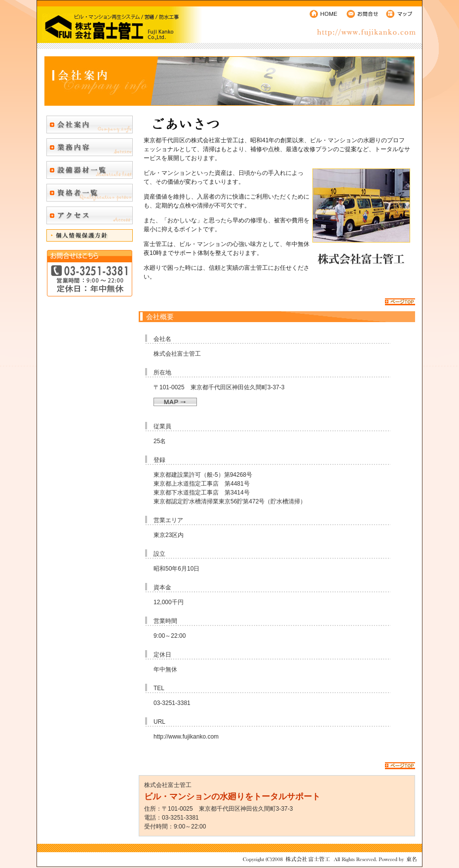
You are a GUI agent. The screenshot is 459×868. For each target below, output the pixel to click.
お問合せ (363, 13)
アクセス (90, 215)
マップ (402, 13)
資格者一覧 (90, 193)
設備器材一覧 (90, 170)
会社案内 (90, 124)
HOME (325, 13)
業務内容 (90, 147)
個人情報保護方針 (90, 235)
